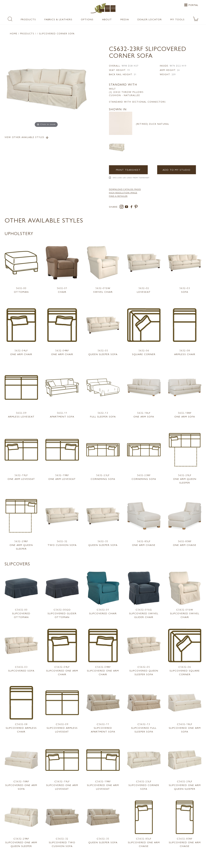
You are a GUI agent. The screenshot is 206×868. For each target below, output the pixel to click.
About (107, 19)
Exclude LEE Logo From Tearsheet (131, 178)
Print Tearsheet (128, 170)
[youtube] (127, 207)
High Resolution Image (123, 193)
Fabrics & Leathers (58, 19)
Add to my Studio (177, 170)
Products (28, 19)
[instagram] (122, 207)
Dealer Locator (150, 19)
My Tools (177, 19)
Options (87, 19)
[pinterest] (136, 207)
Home (14, 33)
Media (125, 19)
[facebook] (132, 207)
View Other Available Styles (27, 137)
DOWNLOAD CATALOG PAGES (125, 189)
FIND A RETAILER (118, 196)
